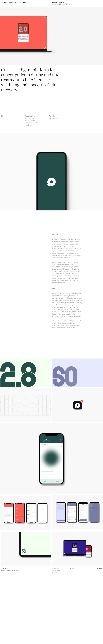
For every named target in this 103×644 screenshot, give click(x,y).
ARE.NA (71, 569)
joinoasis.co (53, 118)
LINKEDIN (55, 569)
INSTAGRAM (56, 570)
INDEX (25, 2)
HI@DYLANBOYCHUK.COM (10, 570)
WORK (17, 2)
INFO (21, 2)
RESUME (55, 572)
